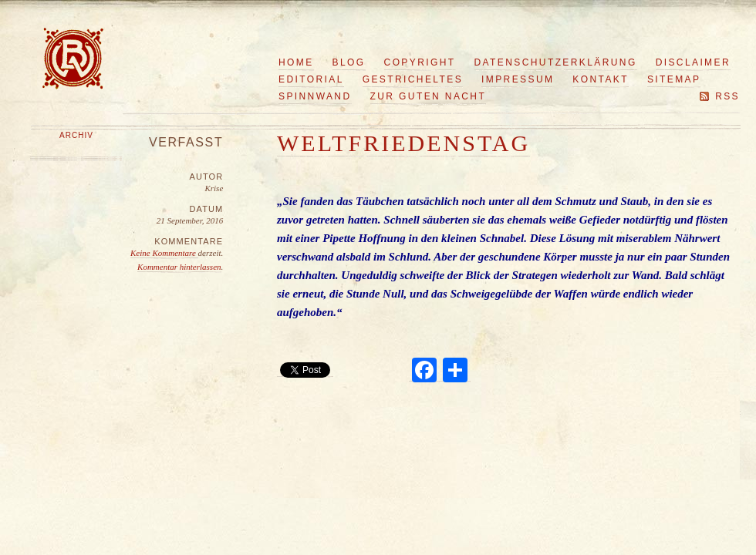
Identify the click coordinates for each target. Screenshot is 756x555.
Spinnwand (315, 96)
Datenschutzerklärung (556, 62)
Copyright (420, 62)
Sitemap (674, 79)
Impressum (518, 79)
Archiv (76, 135)
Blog (349, 62)
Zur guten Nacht (429, 96)
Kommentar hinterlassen (179, 267)
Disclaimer (693, 62)
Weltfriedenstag (403, 143)
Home (296, 62)
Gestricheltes (413, 79)
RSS (727, 96)
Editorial (311, 79)
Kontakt (601, 79)
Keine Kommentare (164, 253)
